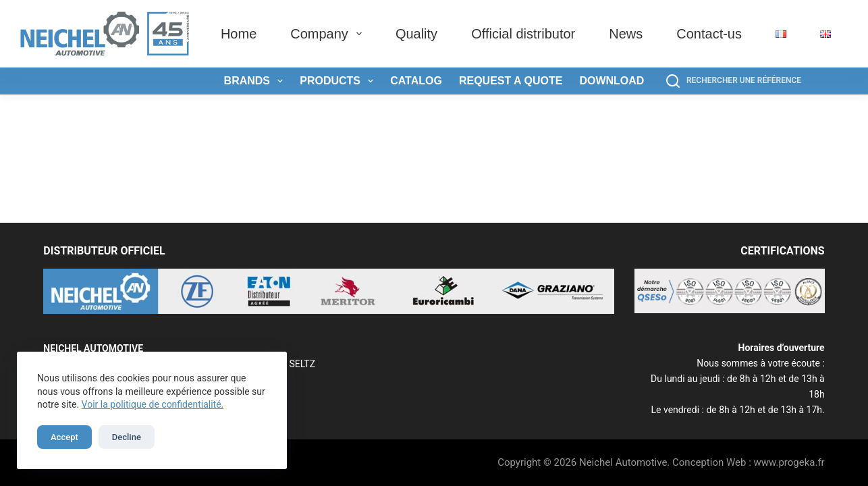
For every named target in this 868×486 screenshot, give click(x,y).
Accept (64, 437)
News (626, 34)
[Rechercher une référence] (734, 81)
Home (239, 34)
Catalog (416, 81)
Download (612, 81)
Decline (127, 437)
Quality (416, 34)
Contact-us (709, 34)
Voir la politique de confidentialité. (153, 404)
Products (339, 81)
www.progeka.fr (789, 462)
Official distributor (523, 34)
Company (329, 34)
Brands (256, 81)
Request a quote (511, 81)
